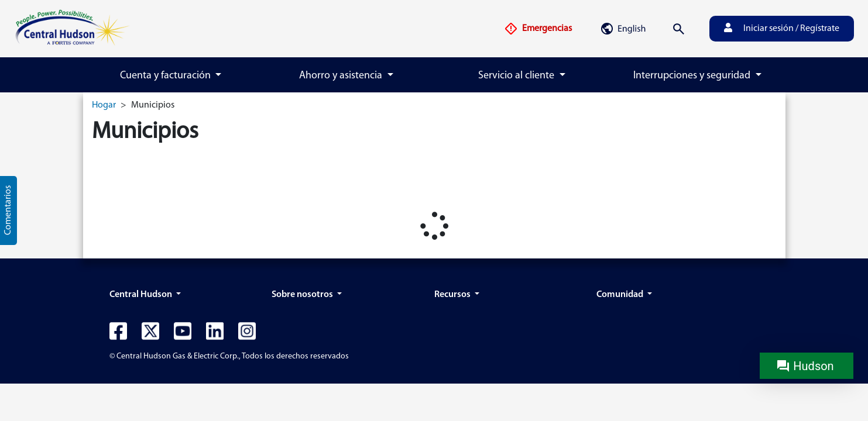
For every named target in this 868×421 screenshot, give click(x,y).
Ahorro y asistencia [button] (342, 76)
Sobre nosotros (303, 295)
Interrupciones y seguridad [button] (693, 76)
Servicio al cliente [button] (517, 76)
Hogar (104, 105)
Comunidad (621, 295)
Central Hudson (142, 295)
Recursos (453, 295)
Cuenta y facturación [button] (167, 76)
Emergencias (538, 29)
